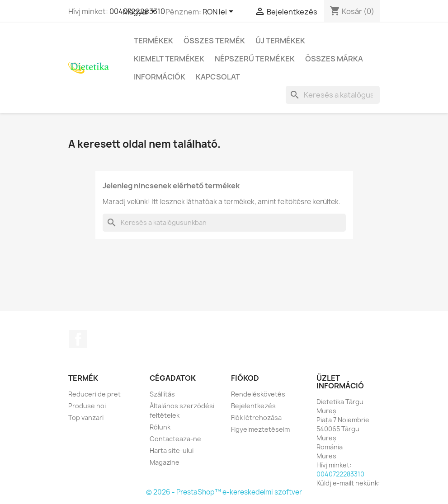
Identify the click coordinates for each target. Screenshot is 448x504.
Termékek (153, 41)
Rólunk (160, 427)
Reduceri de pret (94, 394)
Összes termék (214, 41)
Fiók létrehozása (256, 418)
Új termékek (280, 41)
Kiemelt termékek (169, 59)
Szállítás (162, 394)
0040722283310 (340, 474)
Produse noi (87, 406)
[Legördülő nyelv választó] (141, 12)
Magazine (165, 462)
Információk (160, 77)
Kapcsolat (218, 77)
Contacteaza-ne (175, 439)
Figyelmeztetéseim (260, 429)
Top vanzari (86, 418)
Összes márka (334, 59)
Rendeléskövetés (258, 394)
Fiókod (245, 378)
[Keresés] (333, 95)
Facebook (78, 339)
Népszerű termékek (255, 59)
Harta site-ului (172, 450)
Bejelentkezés (253, 406)
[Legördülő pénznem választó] (219, 12)
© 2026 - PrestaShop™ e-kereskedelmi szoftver (224, 492)
